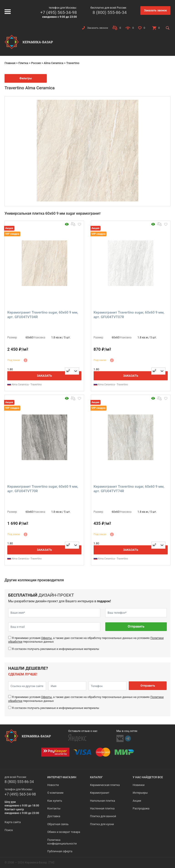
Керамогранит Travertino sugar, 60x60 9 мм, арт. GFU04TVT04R (43, 315)
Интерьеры (140, 793)
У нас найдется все (148, 777)
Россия (36, 63)
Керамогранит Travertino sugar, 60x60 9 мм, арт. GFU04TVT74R (129, 489)
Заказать (44, 376)
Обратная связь (58, 824)
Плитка (23, 63)
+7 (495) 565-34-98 (59, 12)
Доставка (54, 816)
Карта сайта (13, 822)
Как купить (55, 801)
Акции (137, 801)
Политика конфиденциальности (62, 842)
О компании (55, 793)
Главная (10, 63)
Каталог (96, 777)
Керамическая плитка (105, 785)
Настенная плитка (102, 808)
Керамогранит (100, 793)
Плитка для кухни (102, 824)
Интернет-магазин (62, 777)
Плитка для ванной (103, 816)
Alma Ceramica (54, 63)
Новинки (139, 785)
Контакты (54, 808)
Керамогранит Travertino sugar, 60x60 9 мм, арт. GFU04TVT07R (129, 315)
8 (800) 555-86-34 (110, 12)
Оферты (46, 638)
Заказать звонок (155, 10)
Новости (53, 785)
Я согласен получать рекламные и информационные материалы (55, 649)
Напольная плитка (103, 801)
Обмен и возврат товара (64, 832)
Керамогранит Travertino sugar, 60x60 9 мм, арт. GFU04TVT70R (43, 489)
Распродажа (141, 808)
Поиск (9, 830)
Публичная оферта (60, 851)
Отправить (136, 627)
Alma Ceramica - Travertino (24, 385)
